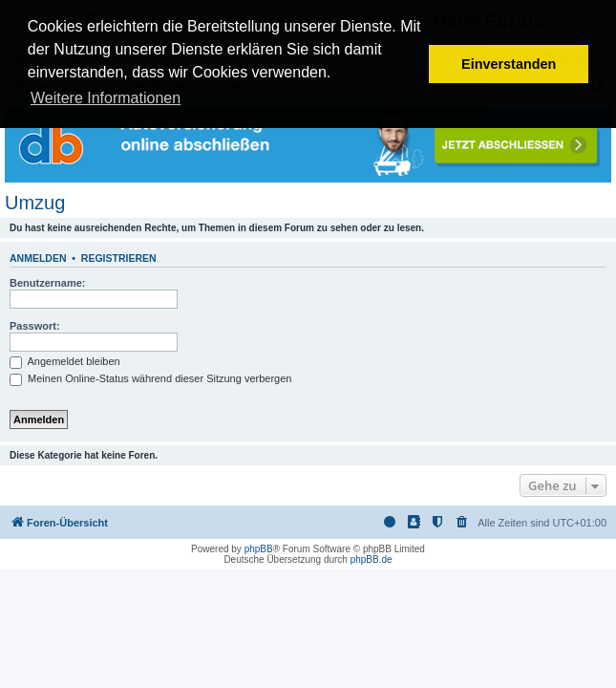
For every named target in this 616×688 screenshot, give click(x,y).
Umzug (35, 203)
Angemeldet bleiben (65, 361)
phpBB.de (372, 559)
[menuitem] (462, 523)
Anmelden (38, 258)
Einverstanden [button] (509, 64)
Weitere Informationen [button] (106, 98)
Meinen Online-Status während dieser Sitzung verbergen (150, 378)
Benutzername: (47, 283)
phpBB (259, 549)
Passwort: (35, 326)
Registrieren (119, 258)
